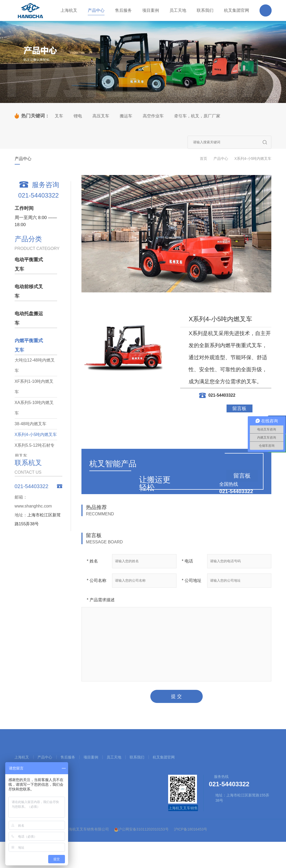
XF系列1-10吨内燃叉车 (34, 387)
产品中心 (221, 159)
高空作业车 (153, 116)
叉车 (59, 116)
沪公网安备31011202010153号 (141, 829)
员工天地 (114, 757)
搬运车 (126, 116)
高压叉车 (101, 116)
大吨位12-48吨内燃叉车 (35, 365)
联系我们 (137, 757)
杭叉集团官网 (164, 757)
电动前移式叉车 (29, 291)
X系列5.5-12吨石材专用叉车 (35, 451)
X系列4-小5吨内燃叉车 (253, 159)
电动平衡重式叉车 (29, 264)
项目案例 (91, 757)
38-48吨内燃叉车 (31, 424)
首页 (203, 159)
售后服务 (68, 757)
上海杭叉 (22, 757)
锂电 (78, 116)
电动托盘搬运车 (29, 318)
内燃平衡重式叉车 (29, 345)
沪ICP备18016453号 (191, 829)
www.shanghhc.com (33, 506)
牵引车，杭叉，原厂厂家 (197, 116)
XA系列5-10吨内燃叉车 (34, 408)
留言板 (239, 408)
